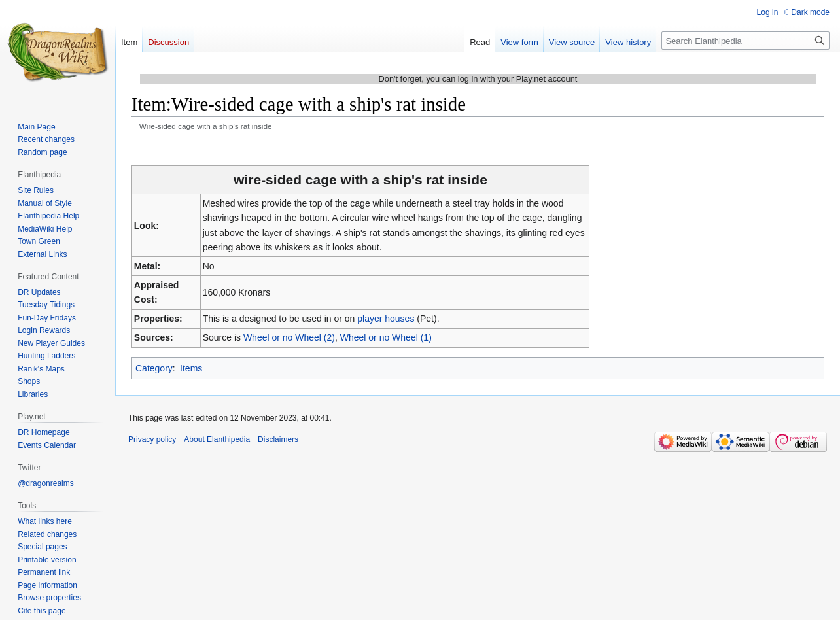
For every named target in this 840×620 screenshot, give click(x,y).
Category (154, 368)
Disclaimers (278, 439)
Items (191, 368)
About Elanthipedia (217, 439)
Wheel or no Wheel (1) (386, 337)
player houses (386, 319)
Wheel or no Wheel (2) (289, 337)
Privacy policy (152, 439)
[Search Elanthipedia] (745, 41)
